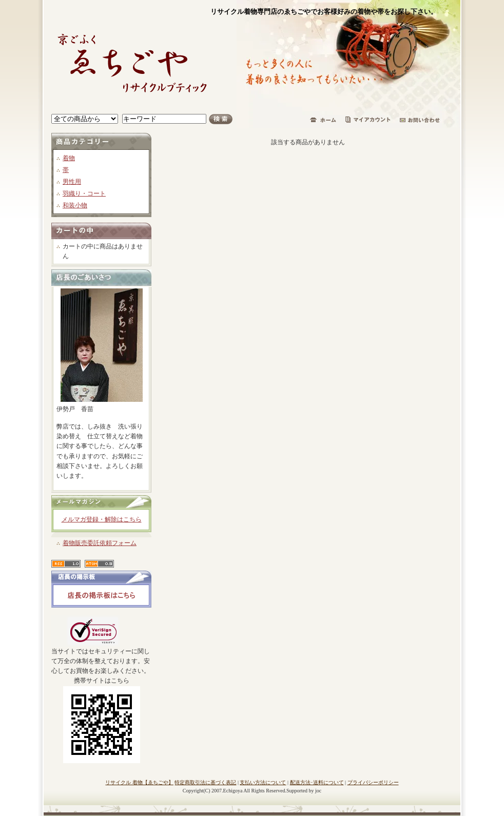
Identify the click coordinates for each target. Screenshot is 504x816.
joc (318, 791)
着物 (69, 158)
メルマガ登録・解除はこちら (102, 519)
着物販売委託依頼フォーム (100, 543)
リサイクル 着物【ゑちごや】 (139, 782)
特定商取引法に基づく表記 (205, 782)
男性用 (72, 182)
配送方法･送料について (317, 782)
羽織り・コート (84, 193)
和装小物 (75, 205)
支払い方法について (263, 782)
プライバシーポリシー (373, 782)
